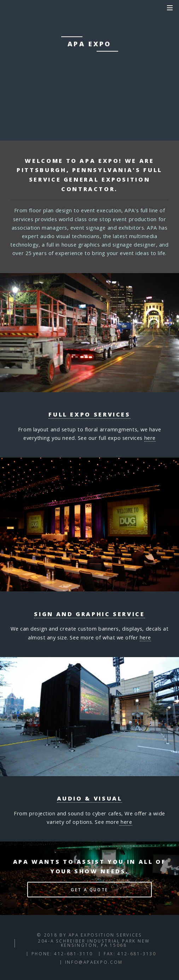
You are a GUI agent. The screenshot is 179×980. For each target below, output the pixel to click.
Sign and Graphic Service (89, 614)
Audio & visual (90, 798)
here (150, 438)
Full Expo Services (89, 414)
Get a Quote (89, 890)
